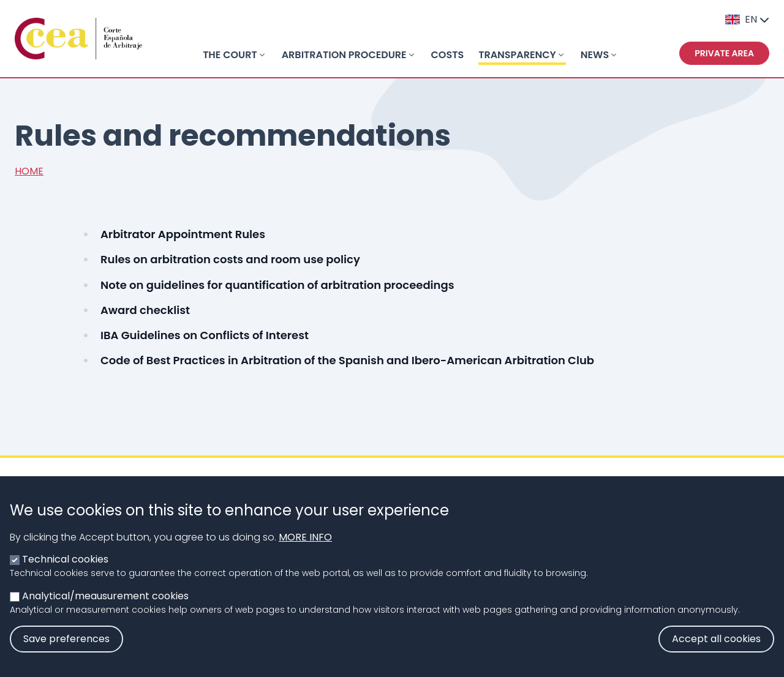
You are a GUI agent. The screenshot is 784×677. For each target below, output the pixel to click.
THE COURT (230, 55)
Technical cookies (65, 571)
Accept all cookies (716, 650)
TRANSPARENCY (517, 55)
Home (29, 171)
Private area (724, 53)
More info (305, 549)
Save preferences (66, 650)
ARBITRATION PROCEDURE (344, 55)
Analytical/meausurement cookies (105, 608)
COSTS (448, 55)
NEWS (595, 55)
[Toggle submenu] (262, 55)
